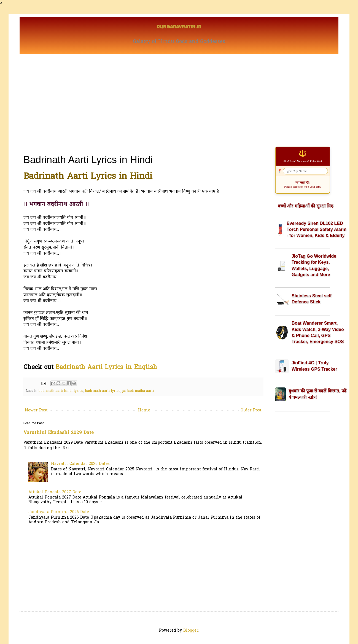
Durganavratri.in (179, 27)
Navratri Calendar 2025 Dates (80, 464)
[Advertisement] (179, 96)
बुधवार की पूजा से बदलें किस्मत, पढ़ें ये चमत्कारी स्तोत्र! (317, 394)
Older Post (251, 410)
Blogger (191, 631)
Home (144, 410)
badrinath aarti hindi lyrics (61, 391)
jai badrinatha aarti (138, 391)
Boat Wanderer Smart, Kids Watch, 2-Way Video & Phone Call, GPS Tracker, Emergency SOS (318, 332)
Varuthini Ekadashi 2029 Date (59, 433)
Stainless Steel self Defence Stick (312, 299)
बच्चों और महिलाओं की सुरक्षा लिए (305, 206)
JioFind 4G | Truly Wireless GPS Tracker (314, 366)
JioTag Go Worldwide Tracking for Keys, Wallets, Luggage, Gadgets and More (314, 265)
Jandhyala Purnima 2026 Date (59, 512)
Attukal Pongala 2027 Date (55, 492)
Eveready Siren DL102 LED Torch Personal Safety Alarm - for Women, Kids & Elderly (317, 230)
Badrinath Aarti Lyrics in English (106, 368)
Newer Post (36, 410)
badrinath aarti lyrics (103, 391)
